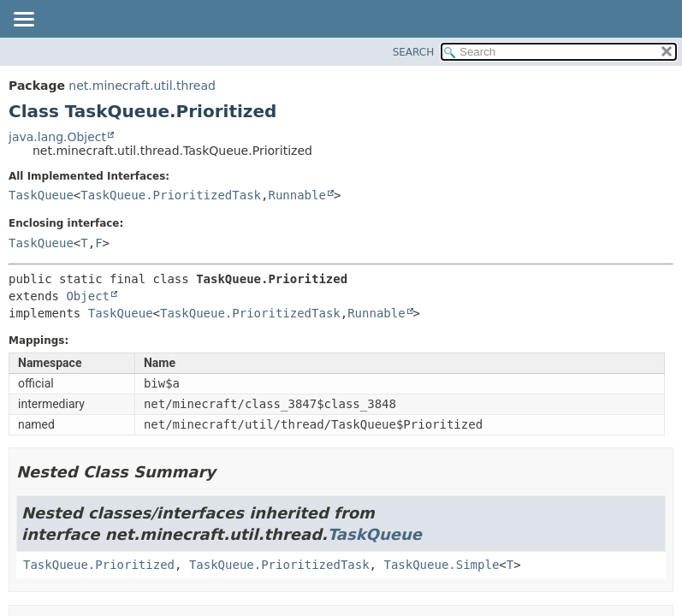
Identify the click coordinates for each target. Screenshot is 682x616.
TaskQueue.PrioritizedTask (171, 195)
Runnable (297, 195)
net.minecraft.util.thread (142, 86)
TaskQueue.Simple (441, 565)
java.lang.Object (57, 137)
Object (88, 296)
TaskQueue (41, 195)
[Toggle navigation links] (23, 21)
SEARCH (414, 52)
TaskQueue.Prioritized (99, 565)
